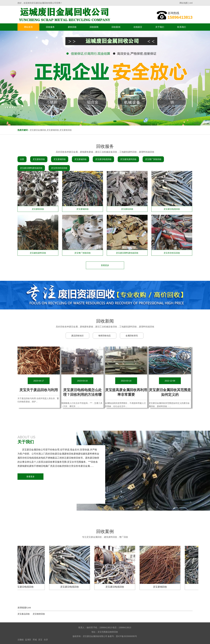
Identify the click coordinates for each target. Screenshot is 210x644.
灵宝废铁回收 (39, 159)
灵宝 (40, 640)
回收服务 (50, 27)
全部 (22, 159)
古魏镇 (21, 640)
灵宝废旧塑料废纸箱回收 (31, 168)
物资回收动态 (105, 336)
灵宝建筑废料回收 (128, 159)
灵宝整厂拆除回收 (153, 159)
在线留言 (138, 27)
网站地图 (184, 3)
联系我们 (182, 27)
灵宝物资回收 (39, 614)
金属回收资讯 (132, 336)
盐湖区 (28, 640)
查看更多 (30, 477)
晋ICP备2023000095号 (126, 636)
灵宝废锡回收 (80, 159)
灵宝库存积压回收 (59, 168)
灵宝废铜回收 (60, 159)
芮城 (35, 640)
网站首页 (28, 27)
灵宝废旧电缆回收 (103, 159)
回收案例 (116, 27)
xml (191, 3)
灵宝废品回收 (24, 614)
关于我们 (160, 27)
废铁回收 (72, 27)
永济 (46, 640)
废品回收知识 (77, 336)
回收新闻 (94, 27)
